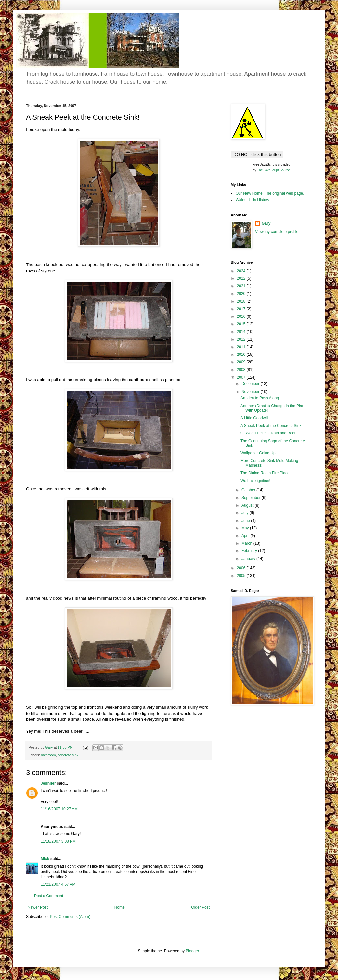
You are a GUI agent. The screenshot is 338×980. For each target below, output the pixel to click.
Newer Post (38, 907)
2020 (242, 294)
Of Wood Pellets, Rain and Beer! (269, 433)
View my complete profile (277, 232)
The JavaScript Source (273, 170)
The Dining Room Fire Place (265, 473)
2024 (242, 271)
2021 (242, 286)
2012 (242, 339)
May (246, 528)
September (252, 498)
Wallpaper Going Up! (259, 453)
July (246, 513)
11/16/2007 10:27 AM (59, 809)
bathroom (48, 755)
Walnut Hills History (253, 200)
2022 (242, 278)
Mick (45, 859)
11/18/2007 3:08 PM (58, 841)
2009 (242, 362)
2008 (242, 370)
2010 (242, 355)
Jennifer (48, 783)
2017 (242, 309)
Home (120, 907)
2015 (242, 324)
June (246, 521)
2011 (242, 347)
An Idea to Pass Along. (260, 398)
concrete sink (68, 755)
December (251, 384)
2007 (242, 377)
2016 (242, 316)
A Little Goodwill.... (257, 418)
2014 (242, 332)
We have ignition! (255, 481)
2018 (242, 301)
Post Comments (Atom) (70, 917)
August (248, 505)
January (249, 559)
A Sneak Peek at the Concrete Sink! (272, 426)
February (250, 551)
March (247, 543)
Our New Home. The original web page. (270, 193)
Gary (266, 223)
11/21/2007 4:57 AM (58, 884)
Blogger (192, 951)
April (246, 536)
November (251, 392)
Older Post (200, 907)
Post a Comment (49, 896)
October (249, 490)
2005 (242, 576)
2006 (242, 568)
